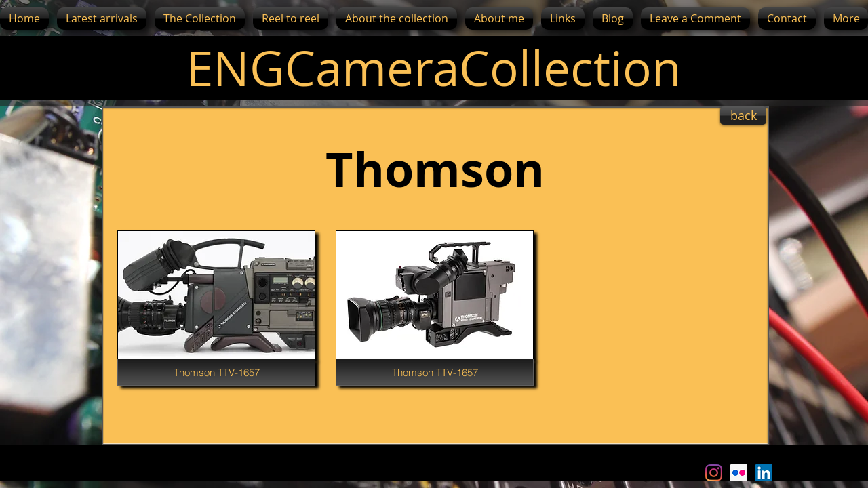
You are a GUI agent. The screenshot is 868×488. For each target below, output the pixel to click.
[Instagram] (714, 473)
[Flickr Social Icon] (739, 473)
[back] (743, 116)
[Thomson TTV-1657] (216, 372)
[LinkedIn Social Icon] (764, 473)
